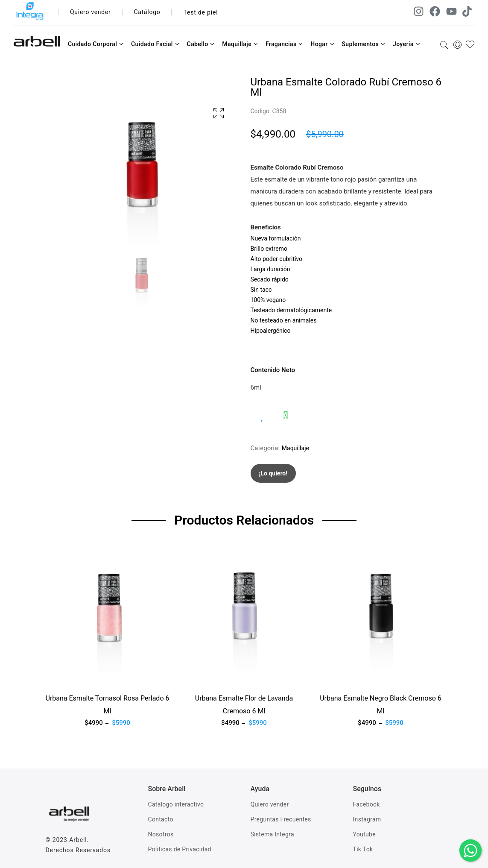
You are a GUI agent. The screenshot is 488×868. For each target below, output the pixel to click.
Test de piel (201, 12)
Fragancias (284, 44)
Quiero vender (91, 12)
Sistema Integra (272, 834)
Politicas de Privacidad (180, 849)
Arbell (78, 840)
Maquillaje (240, 44)
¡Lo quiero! (273, 473)
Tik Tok (363, 849)
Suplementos (363, 44)
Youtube (364, 834)
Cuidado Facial (155, 44)
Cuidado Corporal (96, 44)
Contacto (161, 819)
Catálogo (148, 12)
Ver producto (64, 678)
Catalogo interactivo (176, 804)
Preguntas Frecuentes (281, 819)
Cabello (201, 44)
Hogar (322, 44)
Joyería (406, 44)
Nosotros (161, 834)
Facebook (367, 804)
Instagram (367, 819)
